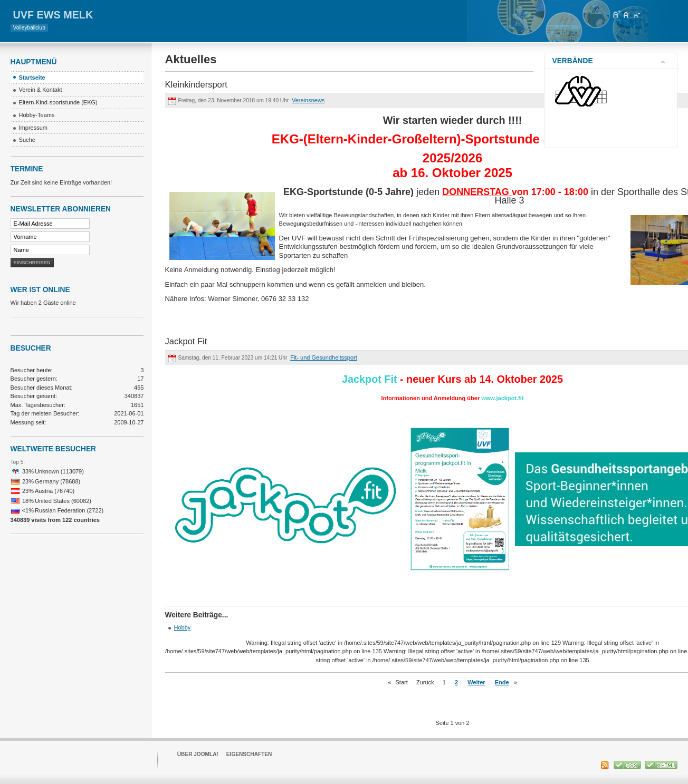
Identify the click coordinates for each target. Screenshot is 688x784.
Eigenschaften (249, 754)
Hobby (183, 627)
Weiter (476, 682)
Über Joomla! (198, 754)
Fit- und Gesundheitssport (324, 357)
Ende (502, 682)
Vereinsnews (308, 100)
